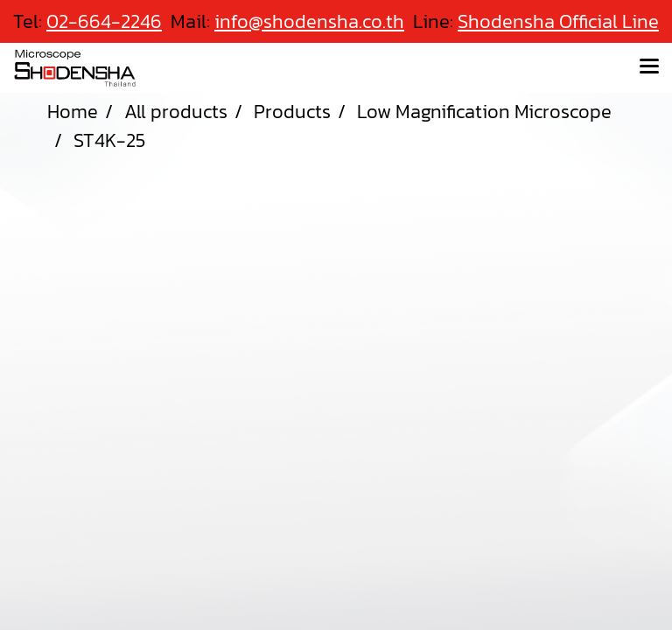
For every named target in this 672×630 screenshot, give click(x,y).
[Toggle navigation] (649, 67)
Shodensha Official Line (558, 21)
